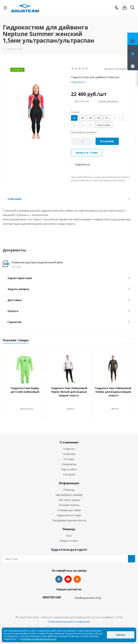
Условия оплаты (69, 505)
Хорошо (121, 635)
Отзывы (69, 459)
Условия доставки (69, 510)
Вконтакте (59, 579)
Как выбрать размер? (84, 132)
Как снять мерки (69, 500)
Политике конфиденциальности (39, 639)
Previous (126, 341)
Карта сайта (69, 469)
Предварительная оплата (69, 520)
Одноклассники (77, 579)
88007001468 (52, 597)
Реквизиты (69, 464)
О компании (69, 442)
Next (132, 341)
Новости (69, 449)
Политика (69, 454)
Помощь (69, 490)
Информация (69, 483)
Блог (69, 535)
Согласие (69, 474)
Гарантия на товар (69, 515)
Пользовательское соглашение (69, 621)
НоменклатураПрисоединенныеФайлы (37, 262)
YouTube (68, 579)
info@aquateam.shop (88, 598)
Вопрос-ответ (69, 541)
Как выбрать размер (69, 495)
